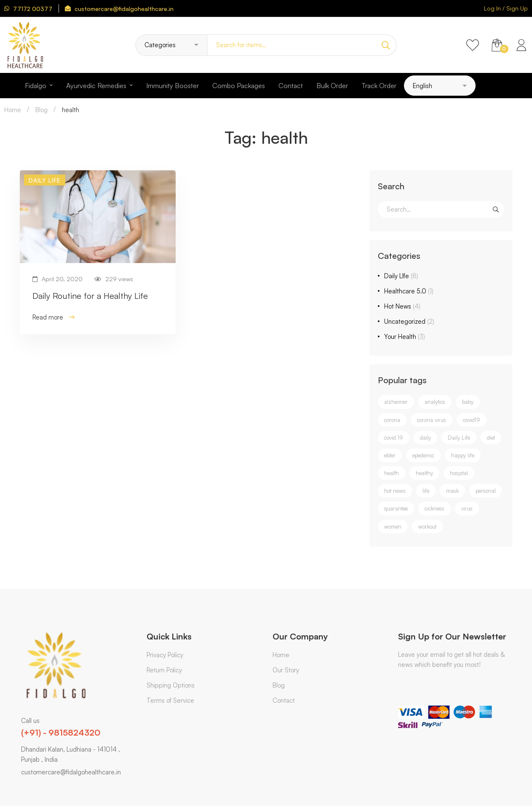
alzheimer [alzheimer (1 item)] (396, 402)
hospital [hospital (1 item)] (459, 473)
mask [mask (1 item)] (452, 491)
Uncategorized (409, 321)
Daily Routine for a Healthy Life (90, 296)
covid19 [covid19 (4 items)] (472, 420)
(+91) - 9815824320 (61, 732)
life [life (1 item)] (426, 491)
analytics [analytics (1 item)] (435, 402)
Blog (41, 110)
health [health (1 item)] (392, 473)
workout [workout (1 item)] (427, 527)
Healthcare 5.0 (409, 291)
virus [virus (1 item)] (467, 508)
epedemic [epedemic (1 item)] (423, 455)
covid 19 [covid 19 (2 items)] (394, 438)
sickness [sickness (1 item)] (434, 508)
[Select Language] (440, 86)
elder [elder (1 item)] (390, 455)
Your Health (405, 337)
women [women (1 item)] (393, 527)
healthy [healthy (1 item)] (424, 473)
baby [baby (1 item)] (468, 402)
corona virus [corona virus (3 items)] (432, 420)
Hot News (402, 306)
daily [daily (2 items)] (425, 438)
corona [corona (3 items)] (392, 420)
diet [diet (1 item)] (491, 438)
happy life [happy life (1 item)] (463, 455)
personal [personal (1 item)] (486, 491)
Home (13, 110)
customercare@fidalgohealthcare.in (71, 772)
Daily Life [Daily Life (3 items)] (459, 438)
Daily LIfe (401, 276)
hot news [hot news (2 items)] (395, 491)
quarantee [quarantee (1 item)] (396, 508)
